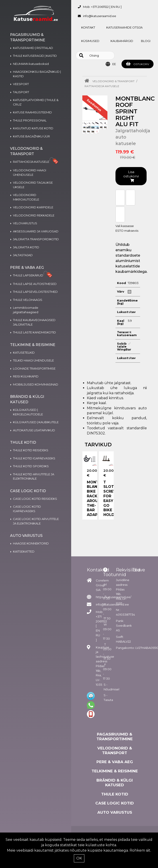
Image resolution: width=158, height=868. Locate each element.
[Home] (88, 81)
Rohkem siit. (140, 850)
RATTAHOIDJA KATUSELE (102, 86)
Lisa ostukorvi (131, 176)
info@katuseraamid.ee (100, 16)
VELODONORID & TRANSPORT (113, 81)
